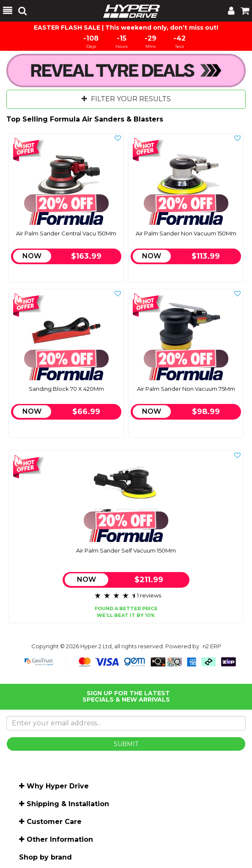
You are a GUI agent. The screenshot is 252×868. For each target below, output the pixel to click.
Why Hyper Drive (58, 786)
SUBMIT (126, 744)
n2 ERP (212, 646)
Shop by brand (45, 857)
